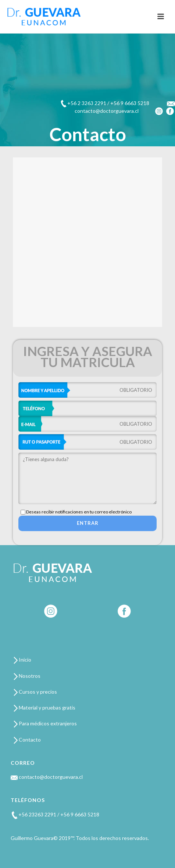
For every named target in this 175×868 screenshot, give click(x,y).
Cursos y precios (35, 692)
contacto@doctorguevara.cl (47, 777)
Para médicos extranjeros (45, 723)
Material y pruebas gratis (44, 707)
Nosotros (27, 676)
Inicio (22, 660)
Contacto (27, 740)
